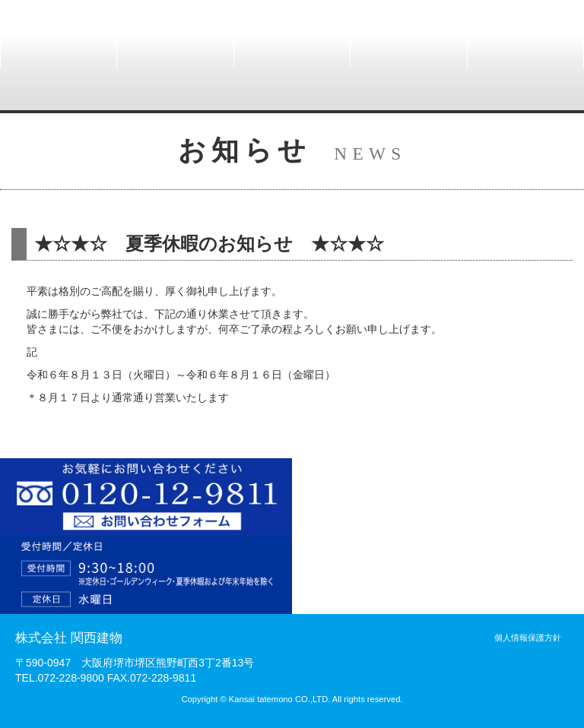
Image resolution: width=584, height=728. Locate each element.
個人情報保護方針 (528, 638)
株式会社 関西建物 (69, 638)
